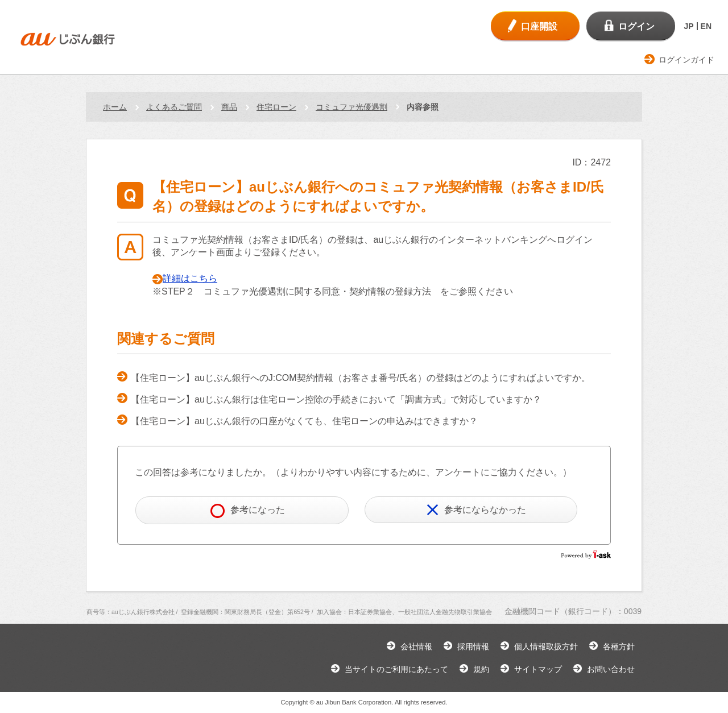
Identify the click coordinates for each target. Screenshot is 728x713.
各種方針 (619, 646)
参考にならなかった (476, 510)
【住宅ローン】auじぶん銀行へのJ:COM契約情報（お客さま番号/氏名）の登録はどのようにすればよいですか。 (361, 378)
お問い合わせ (611, 669)
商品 (229, 107)
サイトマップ (538, 669)
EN (706, 26)
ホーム (115, 107)
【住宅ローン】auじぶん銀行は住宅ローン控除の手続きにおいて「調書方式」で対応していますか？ (336, 399)
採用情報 (473, 646)
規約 (481, 669)
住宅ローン (276, 107)
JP (688, 26)
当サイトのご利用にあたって (396, 669)
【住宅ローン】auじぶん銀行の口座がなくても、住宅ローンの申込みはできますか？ (304, 421)
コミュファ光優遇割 (351, 107)
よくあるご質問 (174, 107)
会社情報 (416, 646)
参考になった (248, 511)
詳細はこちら (190, 278)
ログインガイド (686, 60)
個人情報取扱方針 (546, 646)
